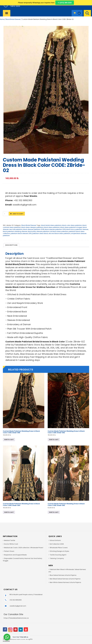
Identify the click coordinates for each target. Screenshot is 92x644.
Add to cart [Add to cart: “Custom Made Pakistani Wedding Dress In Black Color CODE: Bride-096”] (9, 439)
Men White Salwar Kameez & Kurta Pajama (65, 582)
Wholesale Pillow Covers (59, 548)
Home (2, 19)
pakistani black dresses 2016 (21, 233)
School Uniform (55, 540)
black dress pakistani (52, 227)
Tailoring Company (57, 558)
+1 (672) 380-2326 (65, 3)
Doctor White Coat (11, 544)
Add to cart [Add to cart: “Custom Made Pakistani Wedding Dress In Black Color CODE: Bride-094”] (9, 512)
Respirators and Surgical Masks (15, 555)
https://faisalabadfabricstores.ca (16, 618)
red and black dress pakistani (59, 233)
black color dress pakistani (72, 225)
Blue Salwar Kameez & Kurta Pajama (63, 575)
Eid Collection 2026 (57, 544)
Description (11, 245)
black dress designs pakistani (32, 227)
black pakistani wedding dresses (15, 231)
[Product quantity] (6, 214)
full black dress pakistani (59, 231)
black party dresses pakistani (39, 231)
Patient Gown (9, 551)
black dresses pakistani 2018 (34, 229)
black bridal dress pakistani (51, 225)
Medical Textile (10, 540)
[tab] (11, 245)
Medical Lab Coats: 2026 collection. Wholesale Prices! (24, 548)
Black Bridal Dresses (13, 19)
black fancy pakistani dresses (77, 229)
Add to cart (18, 214)
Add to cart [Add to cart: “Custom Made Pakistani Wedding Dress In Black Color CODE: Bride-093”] (54, 512)
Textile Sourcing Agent (58, 555)
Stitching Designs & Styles (59, 551)
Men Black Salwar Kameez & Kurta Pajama (65, 579)
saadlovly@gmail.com (18, 606)
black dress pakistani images (71, 227)
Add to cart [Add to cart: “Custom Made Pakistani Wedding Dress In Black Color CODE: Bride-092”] (54, 439)
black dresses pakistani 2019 (55, 229)
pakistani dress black (40, 233)
